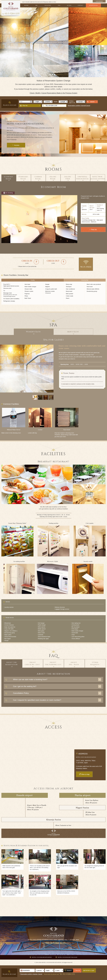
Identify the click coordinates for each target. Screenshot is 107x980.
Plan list (25, 106)
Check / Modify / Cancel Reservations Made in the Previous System (53, 93)
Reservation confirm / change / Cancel (31, 974)
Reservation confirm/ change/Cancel (79, 106)
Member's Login (90, 970)
